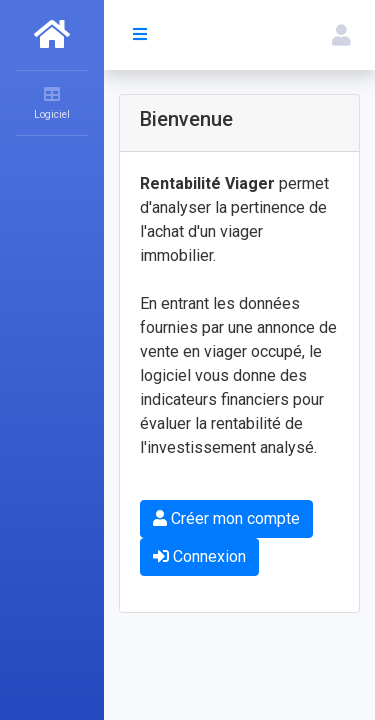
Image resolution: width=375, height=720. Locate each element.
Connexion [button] (199, 556)
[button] (341, 35)
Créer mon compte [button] (226, 518)
